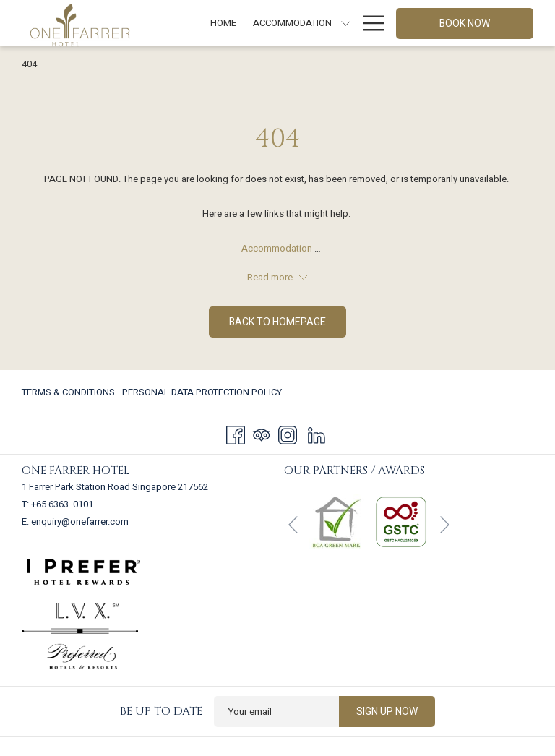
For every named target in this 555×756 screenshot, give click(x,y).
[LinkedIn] (317, 434)
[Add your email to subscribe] (276, 712)
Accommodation (278, 248)
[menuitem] (70, 393)
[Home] (224, 23)
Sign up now (387, 712)
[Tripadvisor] (262, 434)
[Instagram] (288, 434)
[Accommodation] (292, 23)
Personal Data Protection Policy (202, 392)
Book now (465, 23)
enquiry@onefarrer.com (80, 521)
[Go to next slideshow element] (445, 525)
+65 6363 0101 (62, 504)
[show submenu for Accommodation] (346, 23)
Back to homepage (277, 322)
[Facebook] (236, 434)
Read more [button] (277, 277)
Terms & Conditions (68, 392)
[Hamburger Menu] (368, 23)
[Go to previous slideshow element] (293, 525)
